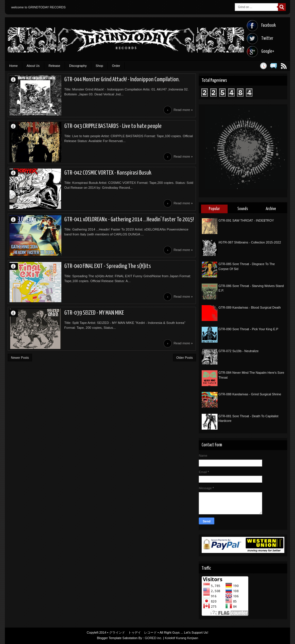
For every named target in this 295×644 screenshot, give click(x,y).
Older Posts (185, 358)
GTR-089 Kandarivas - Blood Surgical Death (249, 307)
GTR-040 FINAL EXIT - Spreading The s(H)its (108, 266)
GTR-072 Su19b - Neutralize (238, 351)
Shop (99, 66)
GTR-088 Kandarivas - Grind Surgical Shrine (250, 394)
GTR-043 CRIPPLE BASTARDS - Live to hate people (113, 126)
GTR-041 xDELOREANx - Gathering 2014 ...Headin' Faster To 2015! (129, 220)
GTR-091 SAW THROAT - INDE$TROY (246, 220)
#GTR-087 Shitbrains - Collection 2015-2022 (250, 242)
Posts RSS (284, 66)
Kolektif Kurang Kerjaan (181, 638)
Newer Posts (20, 358)
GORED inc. (154, 638)
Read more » (183, 110)
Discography (78, 66)
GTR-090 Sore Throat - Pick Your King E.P (248, 329)
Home (13, 66)
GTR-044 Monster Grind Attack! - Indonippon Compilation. (122, 80)
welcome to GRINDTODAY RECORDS (38, 7)
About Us (33, 66)
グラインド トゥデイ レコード (133, 632)
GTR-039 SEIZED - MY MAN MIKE (94, 313)
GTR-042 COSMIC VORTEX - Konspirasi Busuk (108, 173)
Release (54, 66)
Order (116, 66)
